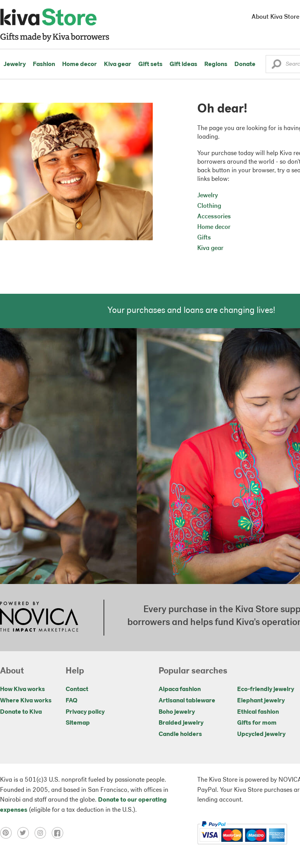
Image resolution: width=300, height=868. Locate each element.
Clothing (209, 206)
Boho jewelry (177, 712)
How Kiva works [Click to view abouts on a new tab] (22, 689)
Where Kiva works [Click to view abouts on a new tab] (26, 701)
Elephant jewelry (261, 701)
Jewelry (15, 64)
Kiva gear (118, 64)
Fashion (44, 64)
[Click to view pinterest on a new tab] (9, 833)
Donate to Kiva (21, 712)
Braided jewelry (181, 723)
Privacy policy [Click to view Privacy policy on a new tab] (85, 712)
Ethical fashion (258, 712)
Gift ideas (183, 64)
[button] (276, 66)
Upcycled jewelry (261, 734)
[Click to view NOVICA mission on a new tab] (39, 618)
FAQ (71, 701)
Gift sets (150, 64)
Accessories (214, 217)
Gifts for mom (257, 723)
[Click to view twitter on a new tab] (26, 833)
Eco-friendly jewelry (266, 689)
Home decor (79, 64)
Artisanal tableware (187, 701)
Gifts (204, 238)
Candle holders (180, 734)
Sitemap (78, 723)
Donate (245, 64)
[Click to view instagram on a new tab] (43, 833)
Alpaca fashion (180, 689)
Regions (216, 64)
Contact (77, 689)
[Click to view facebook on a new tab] (59, 833)
